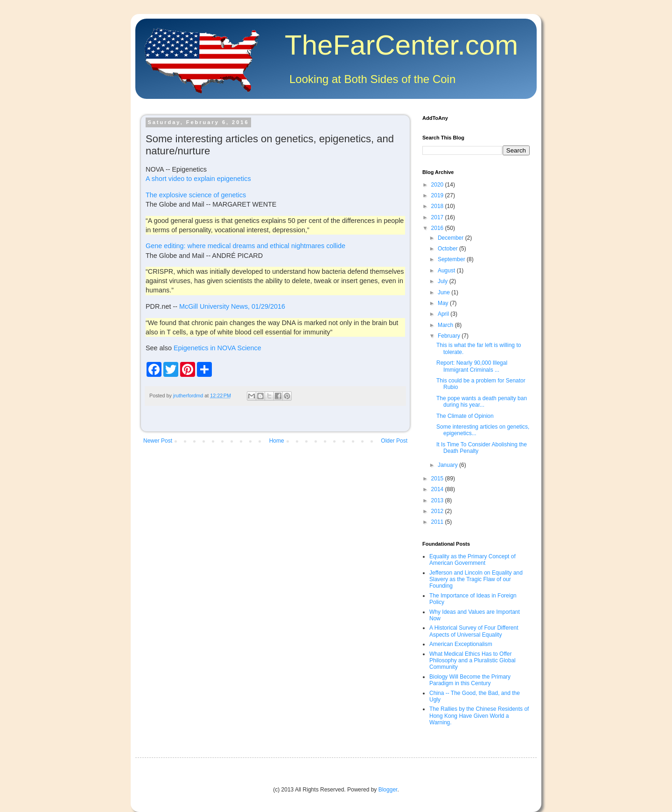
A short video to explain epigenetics (198, 179)
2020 (438, 185)
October (448, 249)
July (444, 281)
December (451, 238)
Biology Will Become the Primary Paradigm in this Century (470, 680)
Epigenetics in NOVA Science (217, 348)
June (444, 292)
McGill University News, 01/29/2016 (232, 306)
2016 (438, 228)
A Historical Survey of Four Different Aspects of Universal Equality (474, 631)
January (448, 465)
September (452, 259)
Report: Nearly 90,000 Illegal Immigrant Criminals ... (472, 366)
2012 (438, 511)
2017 (438, 217)
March (446, 325)
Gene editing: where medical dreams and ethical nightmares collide (245, 246)
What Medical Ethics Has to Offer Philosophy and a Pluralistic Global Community (472, 661)
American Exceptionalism (461, 644)
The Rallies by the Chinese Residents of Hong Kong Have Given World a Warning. (479, 716)
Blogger (388, 790)
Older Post (394, 441)
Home (277, 441)
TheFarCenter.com (401, 45)
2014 (438, 489)
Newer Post (158, 441)
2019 (438, 195)
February (450, 336)
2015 (438, 479)
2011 (438, 522)
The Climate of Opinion (465, 416)
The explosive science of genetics (196, 195)
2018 (438, 206)
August (447, 271)
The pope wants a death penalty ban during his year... (482, 402)
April (444, 314)
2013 (438, 500)
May (444, 303)
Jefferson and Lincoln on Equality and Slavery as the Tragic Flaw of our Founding (476, 580)
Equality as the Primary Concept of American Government (472, 560)
